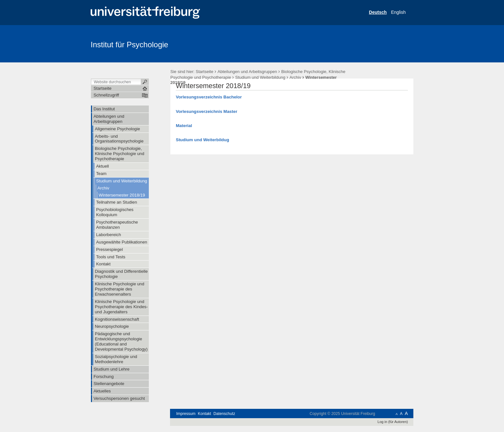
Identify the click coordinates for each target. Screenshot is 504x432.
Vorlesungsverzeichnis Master (207, 111)
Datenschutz (224, 414)
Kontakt (205, 414)
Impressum (186, 414)
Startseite (205, 72)
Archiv (295, 77)
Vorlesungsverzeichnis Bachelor (209, 97)
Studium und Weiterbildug (203, 140)
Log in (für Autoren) (393, 422)
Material (184, 126)
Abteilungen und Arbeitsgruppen (247, 72)
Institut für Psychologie (129, 45)
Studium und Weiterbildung (260, 77)
